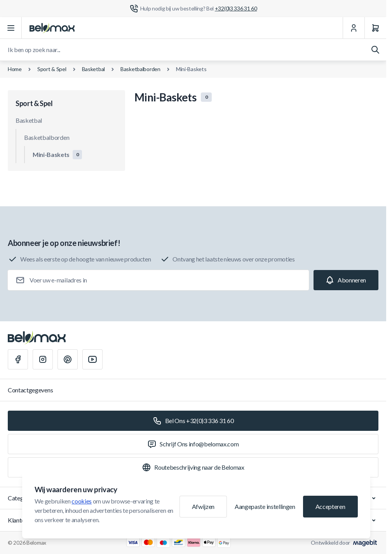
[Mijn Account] (354, 28)
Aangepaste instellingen (265, 506)
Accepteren (330, 506)
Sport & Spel (52, 69)
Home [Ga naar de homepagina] (15, 69)
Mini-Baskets (191, 69)
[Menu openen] (11, 28)
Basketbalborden (140, 69)
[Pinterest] (68, 359)
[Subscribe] (346, 280)
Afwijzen (203, 506)
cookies (82, 501)
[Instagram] (43, 359)
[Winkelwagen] (375, 28)
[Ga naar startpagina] (52, 28)
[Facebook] (18, 359)
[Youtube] (92, 359)
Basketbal (93, 69)
